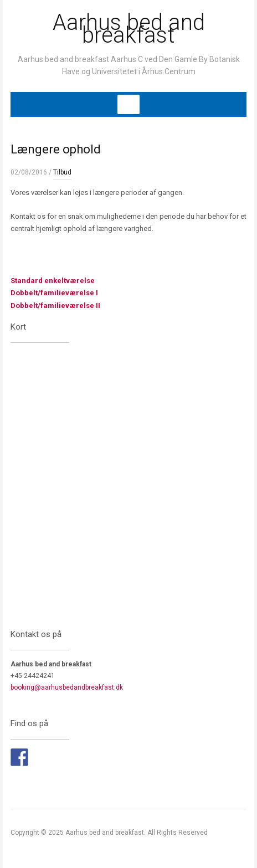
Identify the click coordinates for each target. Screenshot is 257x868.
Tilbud (62, 172)
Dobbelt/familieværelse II (55, 305)
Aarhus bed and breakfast (129, 29)
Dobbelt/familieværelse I (54, 293)
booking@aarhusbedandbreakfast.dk (67, 687)
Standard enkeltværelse (53, 281)
